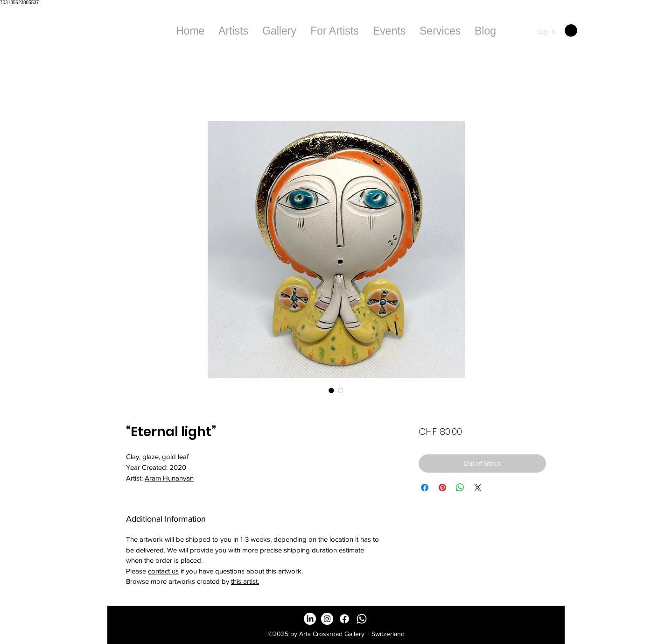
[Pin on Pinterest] (442, 488)
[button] (279, 31)
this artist (244, 581)
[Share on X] (478, 488)
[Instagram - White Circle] (327, 619)
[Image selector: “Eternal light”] (331, 390)
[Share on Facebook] (425, 488)
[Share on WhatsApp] (460, 488)
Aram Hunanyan (169, 478)
